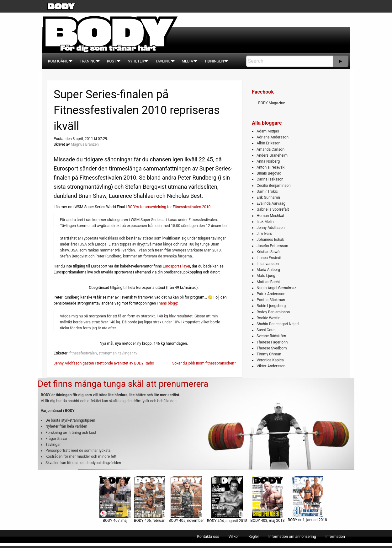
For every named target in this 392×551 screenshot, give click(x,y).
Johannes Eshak (270, 240)
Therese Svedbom (272, 348)
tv (136, 353)
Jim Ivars (264, 234)
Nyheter (136, 61)
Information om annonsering (292, 537)
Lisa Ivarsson (268, 264)
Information (335, 537)
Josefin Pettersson (272, 246)
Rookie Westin (268, 318)
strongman (108, 353)
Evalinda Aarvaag (271, 203)
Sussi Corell (266, 330)
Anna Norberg (268, 161)
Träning (88, 61)
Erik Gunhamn (268, 197)
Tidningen (214, 61)
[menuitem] (58, 61)
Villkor (234, 537)
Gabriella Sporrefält (273, 209)
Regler (254, 537)
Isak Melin (265, 222)
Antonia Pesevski (271, 167)
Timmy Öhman (269, 354)
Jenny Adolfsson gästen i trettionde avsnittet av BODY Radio (104, 363)
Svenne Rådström (271, 336)
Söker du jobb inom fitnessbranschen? (204, 363)
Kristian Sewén (269, 252)
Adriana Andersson (273, 137)
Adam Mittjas (268, 131)
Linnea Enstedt (269, 258)
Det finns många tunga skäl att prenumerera (123, 384)
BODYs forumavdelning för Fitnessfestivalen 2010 (169, 207)
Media (188, 61)
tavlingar (125, 353)
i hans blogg (167, 303)
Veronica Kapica (270, 360)
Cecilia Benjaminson (273, 186)
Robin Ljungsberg (271, 306)
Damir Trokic (267, 192)
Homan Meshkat (270, 216)
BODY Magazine (272, 103)
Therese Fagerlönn (272, 342)
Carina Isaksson (270, 179)
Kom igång (58, 61)
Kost (112, 61)
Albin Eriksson (268, 143)
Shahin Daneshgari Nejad (278, 324)
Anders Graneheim (272, 155)
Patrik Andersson (271, 294)
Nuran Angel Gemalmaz (276, 288)
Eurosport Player (176, 266)
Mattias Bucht (268, 282)
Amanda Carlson (270, 149)
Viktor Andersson (271, 366)
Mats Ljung (266, 276)
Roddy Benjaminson (273, 312)
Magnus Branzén (85, 144)
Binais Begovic (269, 173)
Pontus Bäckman (271, 300)
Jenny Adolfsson (270, 228)
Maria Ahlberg (268, 270)
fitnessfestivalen (83, 353)
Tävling (163, 61)
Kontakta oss (208, 537)
